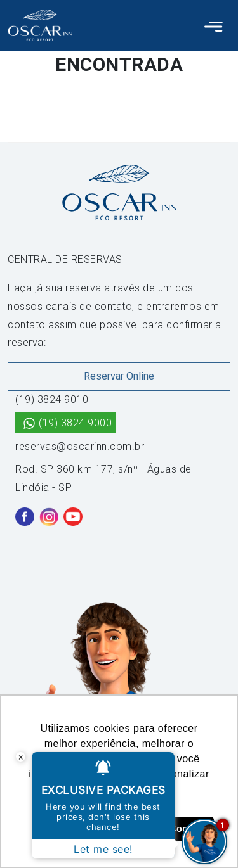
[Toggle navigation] (214, 25)
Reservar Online (119, 376)
